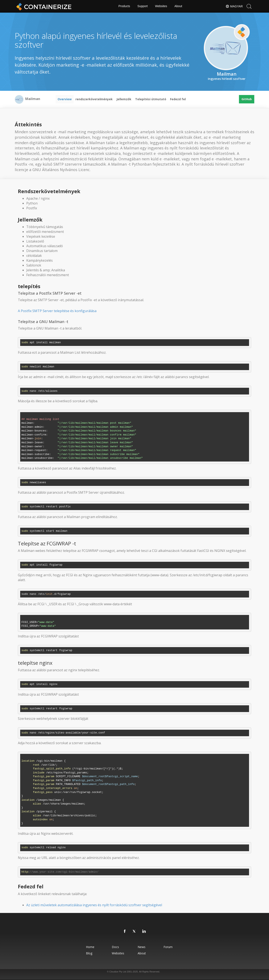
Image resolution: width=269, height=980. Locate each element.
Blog (89, 953)
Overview (65, 99)
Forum (168, 947)
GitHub (247, 99)
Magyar (234, 6)
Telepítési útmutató (151, 99)
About (178, 6)
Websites (161, 6)
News (142, 947)
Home (90, 947)
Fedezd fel (178, 99)
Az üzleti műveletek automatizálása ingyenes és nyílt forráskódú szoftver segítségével (94, 905)
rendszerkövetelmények (94, 99)
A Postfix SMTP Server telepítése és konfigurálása (57, 311)
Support (143, 6)
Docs (115, 947)
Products (124, 6)
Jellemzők (124, 99)
